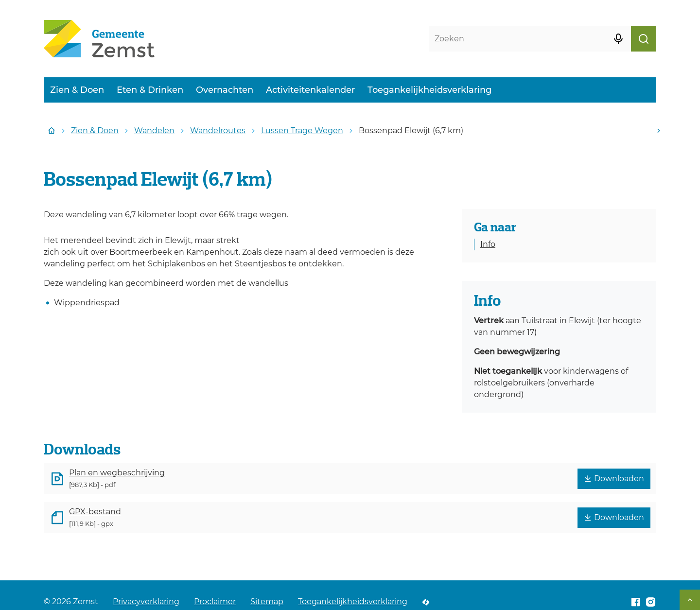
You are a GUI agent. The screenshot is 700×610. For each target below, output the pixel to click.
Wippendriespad (87, 303)
